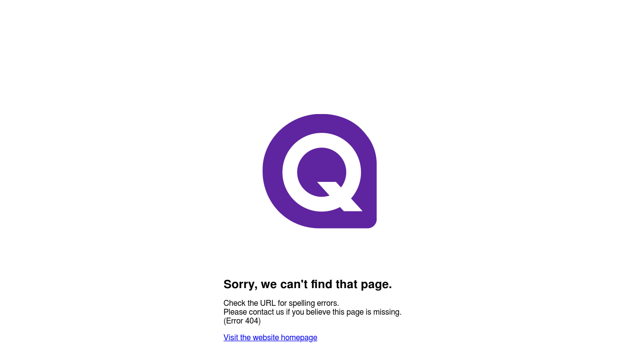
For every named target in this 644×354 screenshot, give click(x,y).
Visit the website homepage (270, 338)
